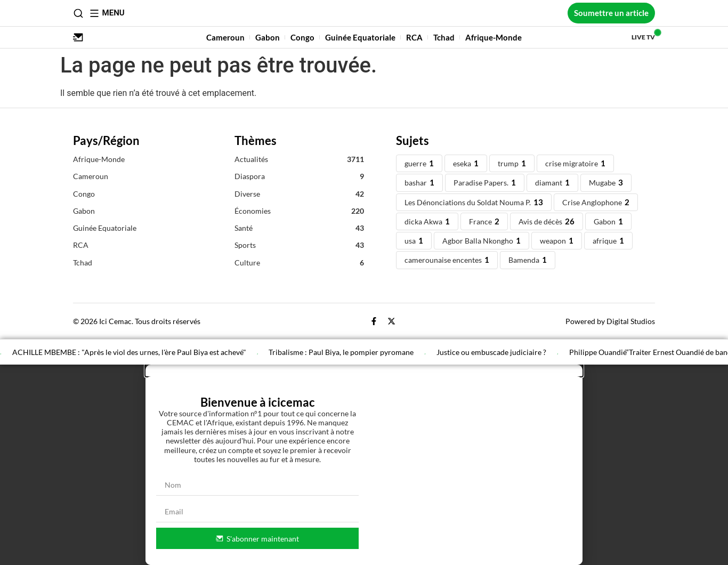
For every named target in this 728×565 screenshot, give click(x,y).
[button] (364, 370)
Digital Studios (631, 321)
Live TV (643, 37)
